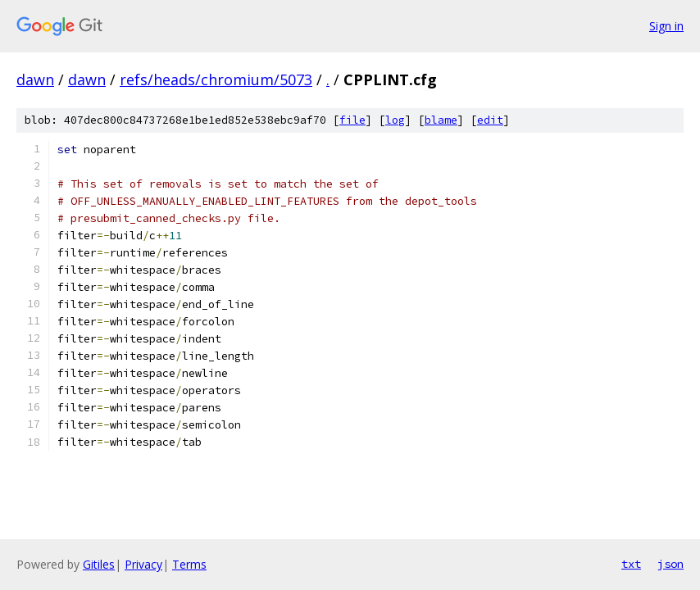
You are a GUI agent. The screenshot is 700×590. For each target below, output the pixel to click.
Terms (189, 564)
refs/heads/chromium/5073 (216, 79)
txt (631, 564)
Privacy (143, 564)
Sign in (666, 26)
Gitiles (99, 564)
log (395, 120)
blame (441, 120)
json (670, 564)
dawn (35, 79)
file (352, 120)
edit (490, 120)
